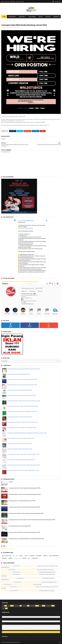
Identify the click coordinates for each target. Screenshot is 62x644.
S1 (14, 558)
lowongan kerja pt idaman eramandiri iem (26, 570)
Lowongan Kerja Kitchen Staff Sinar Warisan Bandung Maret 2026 (23, 470)
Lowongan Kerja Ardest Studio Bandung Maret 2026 (20, 417)
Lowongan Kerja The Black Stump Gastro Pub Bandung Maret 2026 (23, 454)
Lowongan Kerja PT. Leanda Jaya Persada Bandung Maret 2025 (25, 494)
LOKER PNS (45, 556)
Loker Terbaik (32, 17)
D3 (17, 556)
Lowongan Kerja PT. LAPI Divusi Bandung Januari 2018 (22, 501)
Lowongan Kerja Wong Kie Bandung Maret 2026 (19, 374)
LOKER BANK (32, 556)
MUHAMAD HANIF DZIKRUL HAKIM (9, 578)
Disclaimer (13, 1)
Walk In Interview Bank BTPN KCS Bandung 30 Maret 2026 (21, 438)
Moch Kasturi (4, 570)
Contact (11, 482)
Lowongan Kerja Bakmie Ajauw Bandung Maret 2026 (20, 449)
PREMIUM (14, 27)
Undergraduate (35, 558)
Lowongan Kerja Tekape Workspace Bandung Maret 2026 (21, 460)
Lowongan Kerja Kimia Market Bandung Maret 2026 (19, 390)
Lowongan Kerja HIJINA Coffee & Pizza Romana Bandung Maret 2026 (24, 401)
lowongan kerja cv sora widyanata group (22, 584)
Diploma (48, 17)
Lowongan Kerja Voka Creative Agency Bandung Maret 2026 (22, 428)
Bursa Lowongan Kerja (7, 556)
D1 (14, 556)
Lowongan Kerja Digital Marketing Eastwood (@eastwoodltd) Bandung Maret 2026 (27, 433)
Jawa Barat (22, 17)
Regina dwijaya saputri (7, 572)
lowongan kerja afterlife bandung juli (30, 574)
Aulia (2, 584)
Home (2, 1)
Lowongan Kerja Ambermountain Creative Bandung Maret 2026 (23, 406)
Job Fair (26, 556)
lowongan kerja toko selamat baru (33, 578)
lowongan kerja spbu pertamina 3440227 (28, 591)
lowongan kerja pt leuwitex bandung (26, 587)
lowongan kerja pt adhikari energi (28, 566)
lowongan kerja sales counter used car (31, 582)
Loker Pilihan (12, 17)
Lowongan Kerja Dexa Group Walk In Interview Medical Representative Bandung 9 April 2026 (32, 520)
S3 (20, 558)
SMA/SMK (56, 17)
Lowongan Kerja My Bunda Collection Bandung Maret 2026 (21, 395)
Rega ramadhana (6, 591)
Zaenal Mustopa (5, 587)
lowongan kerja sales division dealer (29, 572)
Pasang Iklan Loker (8, 20)
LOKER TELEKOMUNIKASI (54, 556)
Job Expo (21, 556)
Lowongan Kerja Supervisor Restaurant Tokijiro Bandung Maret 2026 (23, 465)
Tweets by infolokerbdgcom (8, 549)
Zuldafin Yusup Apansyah (7, 582)
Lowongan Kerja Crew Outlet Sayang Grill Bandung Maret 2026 (22, 385)
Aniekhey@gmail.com (7, 566)
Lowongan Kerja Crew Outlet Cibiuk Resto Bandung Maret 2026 (22, 422)
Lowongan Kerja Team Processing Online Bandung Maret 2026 (22, 379)
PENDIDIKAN (4, 558)
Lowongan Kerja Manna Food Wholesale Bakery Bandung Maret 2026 (24, 369)
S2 (17, 558)
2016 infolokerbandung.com (13, 642)
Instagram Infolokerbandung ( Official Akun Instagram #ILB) (20, 281)
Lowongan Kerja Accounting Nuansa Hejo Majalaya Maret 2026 (22, 412)
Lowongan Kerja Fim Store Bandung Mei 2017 (20, 526)
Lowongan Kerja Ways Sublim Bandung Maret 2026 (19, 444)
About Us (7, 1)
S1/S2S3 (40, 17)
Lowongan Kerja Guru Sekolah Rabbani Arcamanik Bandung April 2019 (26, 539)
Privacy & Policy (20, 1)
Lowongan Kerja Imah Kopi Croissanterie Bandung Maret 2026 (24, 532)
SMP (29, 558)
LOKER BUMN (39, 556)
